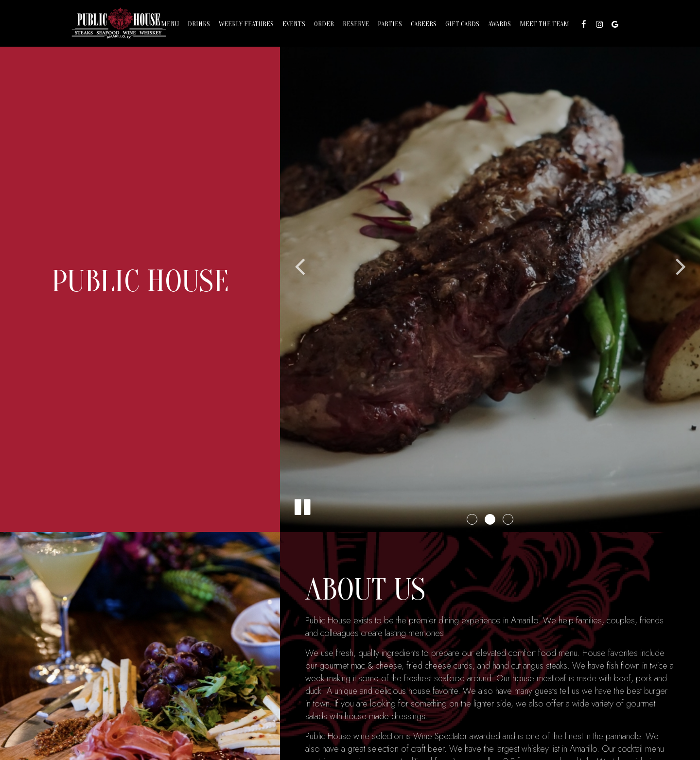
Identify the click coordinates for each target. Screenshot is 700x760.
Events (294, 24)
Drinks (199, 24)
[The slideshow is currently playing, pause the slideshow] (302, 505)
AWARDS (499, 24)
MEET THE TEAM (544, 24)
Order (324, 24)
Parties (390, 24)
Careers (424, 24)
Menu (170, 24)
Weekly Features (246, 24)
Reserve (356, 24)
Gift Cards (462, 24)
